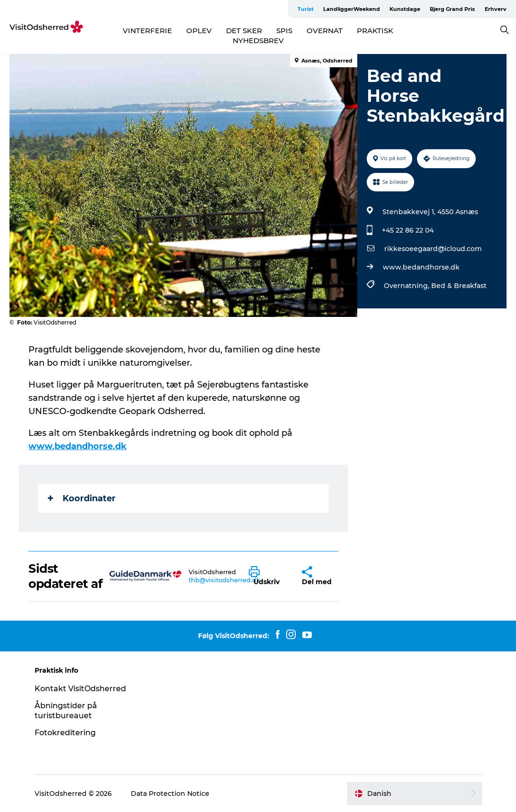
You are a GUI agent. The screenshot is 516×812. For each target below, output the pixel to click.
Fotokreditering (65, 733)
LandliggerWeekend (352, 9)
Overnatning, (407, 286)
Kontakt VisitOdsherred (80, 689)
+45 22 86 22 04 (408, 230)
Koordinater (82, 498)
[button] (268, 576)
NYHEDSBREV (258, 41)
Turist (306, 9)
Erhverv (496, 9)
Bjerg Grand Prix (453, 9)
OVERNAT (325, 31)
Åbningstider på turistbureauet (66, 711)
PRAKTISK (375, 31)
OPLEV (199, 31)
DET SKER (244, 31)
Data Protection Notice (170, 794)
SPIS (284, 31)
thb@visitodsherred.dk (224, 580)
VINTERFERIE (147, 31)
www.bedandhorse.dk (421, 267)
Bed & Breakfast (459, 286)
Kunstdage (405, 9)
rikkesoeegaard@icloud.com (433, 249)
